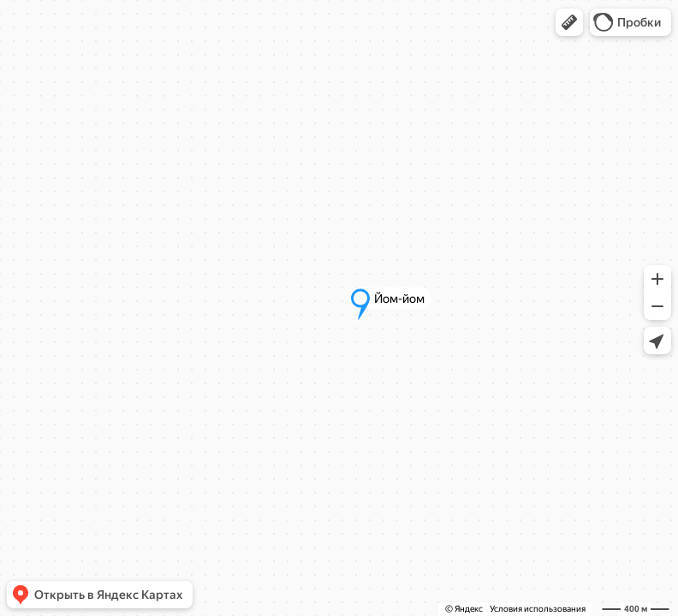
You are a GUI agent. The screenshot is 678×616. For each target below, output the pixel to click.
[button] (569, 22)
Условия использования (538, 609)
